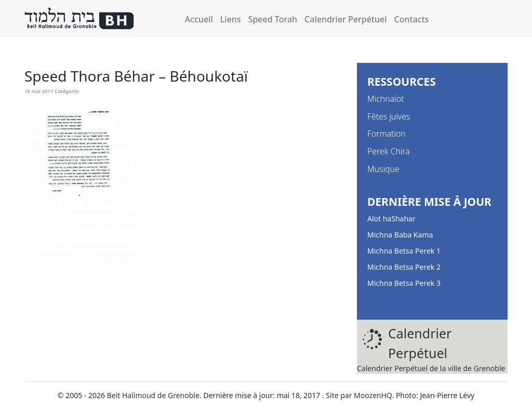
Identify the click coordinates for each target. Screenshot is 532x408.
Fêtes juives (389, 116)
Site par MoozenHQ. (360, 395)
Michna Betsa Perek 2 (404, 267)
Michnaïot (385, 99)
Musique (383, 169)
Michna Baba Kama (400, 235)
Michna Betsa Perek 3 (404, 283)
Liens (231, 19)
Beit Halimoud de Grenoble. (154, 395)
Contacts (412, 19)
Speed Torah (273, 19)
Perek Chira (389, 151)
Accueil (199, 19)
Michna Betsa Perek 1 (404, 251)
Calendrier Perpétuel (345, 19)
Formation (387, 134)
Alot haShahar (391, 219)
